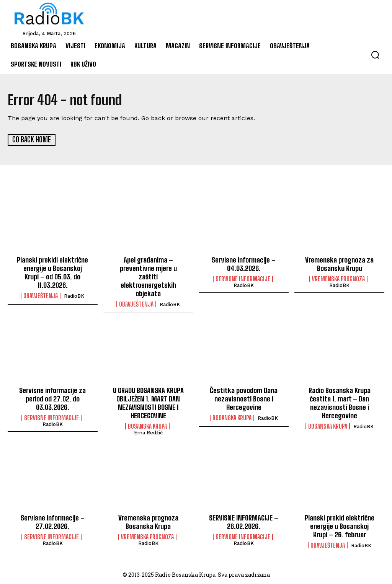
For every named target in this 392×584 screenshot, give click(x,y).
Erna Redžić (148, 431)
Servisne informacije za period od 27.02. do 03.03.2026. (53, 398)
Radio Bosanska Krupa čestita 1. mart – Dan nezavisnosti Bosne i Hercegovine (339, 402)
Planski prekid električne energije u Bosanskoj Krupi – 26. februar (340, 524)
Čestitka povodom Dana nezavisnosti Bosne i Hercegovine (244, 398)
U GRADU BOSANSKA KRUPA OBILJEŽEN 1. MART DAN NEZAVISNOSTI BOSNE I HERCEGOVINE (148, 402)
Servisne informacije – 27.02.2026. (53, 520)
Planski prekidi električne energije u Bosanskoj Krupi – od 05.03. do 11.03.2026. (52, 272)
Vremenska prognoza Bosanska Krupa (148, 520)
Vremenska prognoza (338, 279)
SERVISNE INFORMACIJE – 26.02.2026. (244, 520)
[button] (375, 55)
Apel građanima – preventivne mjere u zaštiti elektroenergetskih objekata (148, 276)
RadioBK (74, 295)
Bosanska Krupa (147, 425)
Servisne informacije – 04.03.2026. (244, 264)
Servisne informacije (243, 279)
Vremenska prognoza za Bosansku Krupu (339, 264)
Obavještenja (41, 295)
